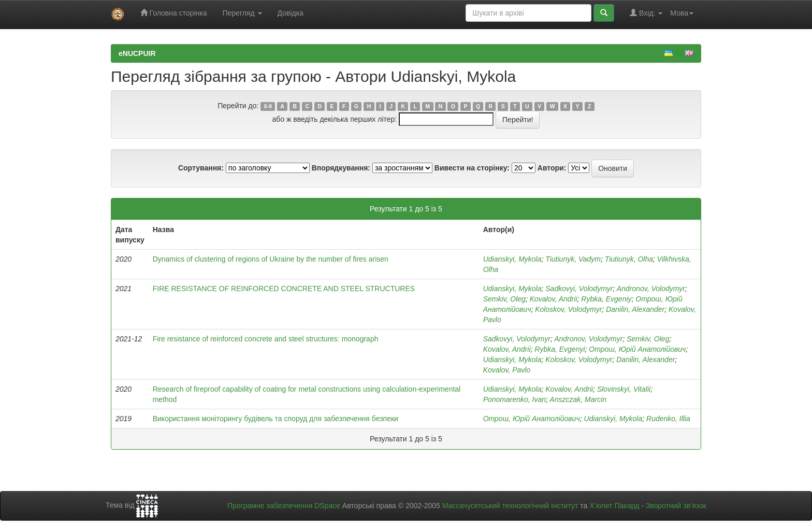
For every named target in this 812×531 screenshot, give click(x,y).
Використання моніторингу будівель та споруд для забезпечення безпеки (275, 419)
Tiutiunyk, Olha (629, 259)
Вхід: (646, 13)
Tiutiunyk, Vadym (573, 259)
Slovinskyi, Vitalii (624, 389)
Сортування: (201, 168)
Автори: (552, 168)
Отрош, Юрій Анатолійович (637, 349)
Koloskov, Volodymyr (568, 309)
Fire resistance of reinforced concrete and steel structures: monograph (266, 339)
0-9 (268, 106)
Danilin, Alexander (635, 309)
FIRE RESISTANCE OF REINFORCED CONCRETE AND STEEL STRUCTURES (284, 289)
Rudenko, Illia (668, 419)
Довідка (291, 13)
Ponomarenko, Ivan (514, 399)
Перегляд (242, 13)
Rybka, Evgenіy (606, 299)
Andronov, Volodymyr (651, 289)
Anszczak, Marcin (578, 399)
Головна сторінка (174, 13)
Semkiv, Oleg (504, 299)
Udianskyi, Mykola (512, 259)
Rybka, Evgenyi (560, 349)
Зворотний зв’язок (676, 506)
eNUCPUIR (137, 53)
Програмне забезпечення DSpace (284, 506)
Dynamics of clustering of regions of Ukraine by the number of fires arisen (271, 259)
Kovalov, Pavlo (507, 370)
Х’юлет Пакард (614, 506)
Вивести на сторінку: (472, 168)
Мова (682, 13)
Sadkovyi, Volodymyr (579, 289)
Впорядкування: (341, 168)
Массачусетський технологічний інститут (510, 506)
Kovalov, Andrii (554, 299)
